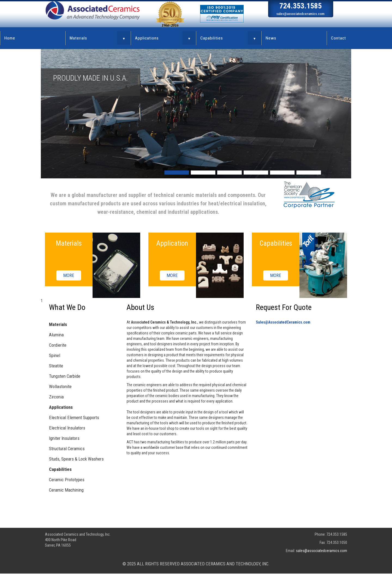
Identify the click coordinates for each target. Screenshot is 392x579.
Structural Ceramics (67, 449)
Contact (339, 38)
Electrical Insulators (67, 428)
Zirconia (56, 397)
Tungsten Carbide (65, 376)
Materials (78, 38)
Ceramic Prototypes (67, 480)
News (271, 38)
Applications (147, 38)
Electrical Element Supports (74, 418)
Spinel (55, 355)
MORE (69, 276)
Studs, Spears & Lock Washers (76, 459)
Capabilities (212, 38)
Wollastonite (60, 386)
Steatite (56, 366)
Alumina (56, 335)
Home (10, 38)
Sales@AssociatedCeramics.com (283, 322)
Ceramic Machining (66, 490)
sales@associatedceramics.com (300, 14)
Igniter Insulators (64, 438)
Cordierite (58, 345)
